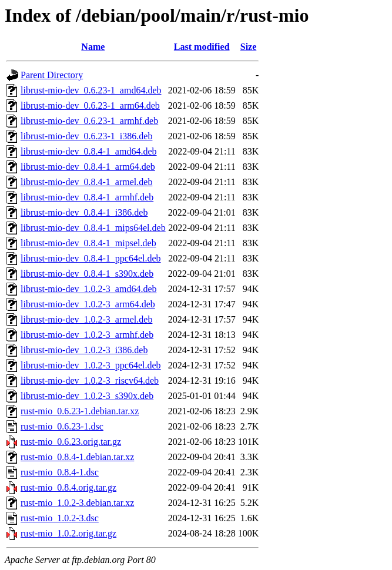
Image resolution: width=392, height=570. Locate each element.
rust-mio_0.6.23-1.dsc (62, 426)
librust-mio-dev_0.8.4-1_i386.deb (84, 212)
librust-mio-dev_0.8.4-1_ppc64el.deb (91, 258)
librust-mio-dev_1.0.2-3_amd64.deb (89, 289)
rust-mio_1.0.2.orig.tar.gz (68, 533)
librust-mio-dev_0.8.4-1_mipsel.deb (88, 243)
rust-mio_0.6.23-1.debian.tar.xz (80, 411)
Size (249, 47)
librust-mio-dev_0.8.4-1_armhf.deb (87, 197)
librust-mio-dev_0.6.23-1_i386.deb (86, 136)
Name (93, 47)
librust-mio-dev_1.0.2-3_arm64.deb (88, 304)
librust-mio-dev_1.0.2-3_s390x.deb (87, 396)
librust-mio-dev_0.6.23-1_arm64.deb (90, 105)
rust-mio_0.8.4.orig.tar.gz (68, 487)
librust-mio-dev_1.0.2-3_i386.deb (84, 350)
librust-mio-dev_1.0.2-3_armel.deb (86, 319)
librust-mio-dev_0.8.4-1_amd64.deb (89, 151)
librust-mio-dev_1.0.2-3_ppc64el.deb (91, 365)
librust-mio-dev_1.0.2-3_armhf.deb (87, 335)
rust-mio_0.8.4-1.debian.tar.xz (77, 457)
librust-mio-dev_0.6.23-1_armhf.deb (89, 121)
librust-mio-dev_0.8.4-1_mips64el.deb (93, 228)
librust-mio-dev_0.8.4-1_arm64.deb (88, 167)
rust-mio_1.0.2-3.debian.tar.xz (77, 503)
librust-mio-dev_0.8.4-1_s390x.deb (87, 274)
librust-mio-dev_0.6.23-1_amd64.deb (91, 90)
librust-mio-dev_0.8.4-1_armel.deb (86, 182)
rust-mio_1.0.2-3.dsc (60, 518)
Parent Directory (52, 75)
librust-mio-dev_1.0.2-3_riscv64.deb (90, 380)
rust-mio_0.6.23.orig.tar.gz (71, 442)
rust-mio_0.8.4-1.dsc (60, 472)
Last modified (202, 47)
